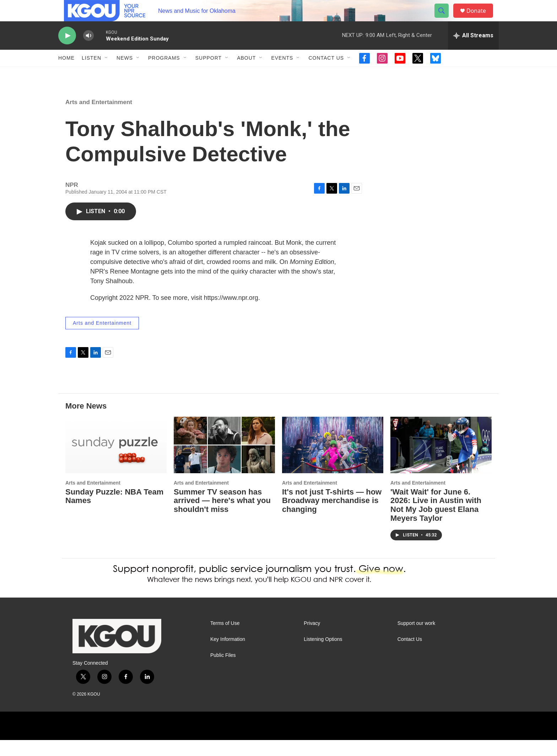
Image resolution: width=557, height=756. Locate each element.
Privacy (312, 639)
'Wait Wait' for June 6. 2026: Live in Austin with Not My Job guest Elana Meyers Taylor (436, 521)
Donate (481, 19)
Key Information (228, 655)
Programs (164, 74)
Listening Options (323, 655)
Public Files (223, 671)
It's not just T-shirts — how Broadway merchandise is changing (332, 517)
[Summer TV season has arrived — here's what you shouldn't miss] (224, 461)
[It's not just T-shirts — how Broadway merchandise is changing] (333, 461)
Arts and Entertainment (99, 118)
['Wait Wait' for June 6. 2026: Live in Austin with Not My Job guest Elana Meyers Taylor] (441, 461)
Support (209, 74)
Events (282, 74)
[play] (67, 52)
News (125, 74)
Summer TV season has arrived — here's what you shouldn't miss (222, 517)
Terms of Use (225, 639)
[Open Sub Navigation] (107, 74)
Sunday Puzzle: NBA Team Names (114, 512)
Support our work (417, 639)
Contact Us (326, 74)
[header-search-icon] (445, 19)
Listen (91, 74)
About (246, 74)
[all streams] (473, 52)
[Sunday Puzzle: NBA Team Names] (116, 461)
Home (66, 74)
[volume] (88, 52)
